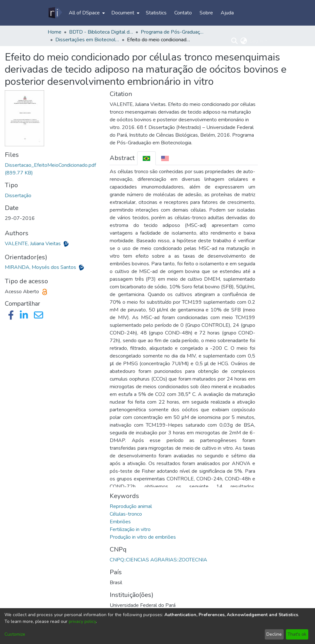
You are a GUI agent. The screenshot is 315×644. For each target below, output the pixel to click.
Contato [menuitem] (183, 13)
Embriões (120, 522)
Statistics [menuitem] (156, 13)
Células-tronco (126, 514)
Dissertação (18, 196)
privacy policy (82, 621)
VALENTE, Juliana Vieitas (33, 244)
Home (55, 32)
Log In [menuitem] (256, 41)
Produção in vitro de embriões (143, 537)
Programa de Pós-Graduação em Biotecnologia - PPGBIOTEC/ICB (173, 32)
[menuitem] (86, 13)
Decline (274, 634)
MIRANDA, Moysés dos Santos (41, 267)
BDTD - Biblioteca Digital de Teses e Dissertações (101, 32)
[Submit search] (234, 41)
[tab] (146, 158)
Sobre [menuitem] (206, 13)
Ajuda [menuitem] (227, 13)
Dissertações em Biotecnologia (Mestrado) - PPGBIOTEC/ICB (87, 40)
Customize (15, 634)
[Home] (55, 13)
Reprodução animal (131, 506)
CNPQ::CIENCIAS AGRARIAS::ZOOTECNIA (158, 560)
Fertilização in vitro (130, 529)
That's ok (297, 634)
